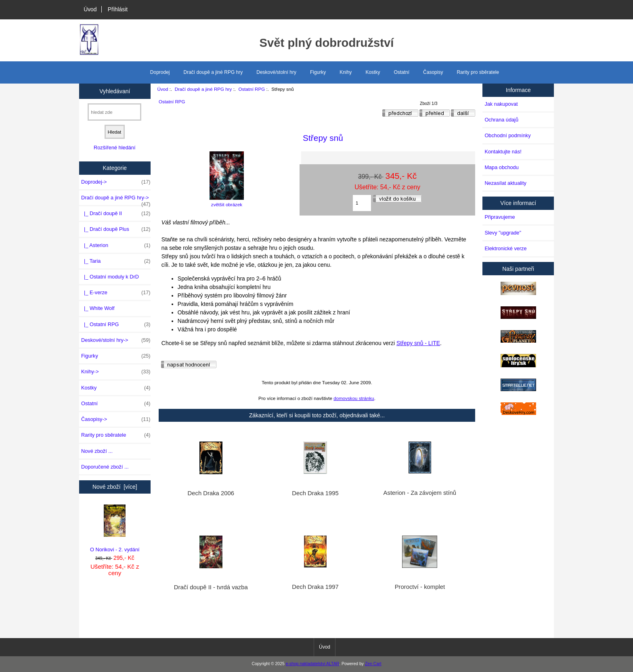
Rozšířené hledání (114, 148)
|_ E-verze (116, 293)
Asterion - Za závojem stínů (420, 493)
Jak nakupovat (501, 104)
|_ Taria (116, 261)
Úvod (90, 9)
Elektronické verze (505, 248)
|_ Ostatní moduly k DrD (110, 277)
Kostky (373, 72)
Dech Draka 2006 (211, 493)
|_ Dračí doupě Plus (116, 229)
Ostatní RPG (252, 89)
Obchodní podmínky (507, 135)
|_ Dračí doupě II (116, 214)
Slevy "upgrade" (503, 233)
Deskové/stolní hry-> (116, 340)
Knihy (346, 72)
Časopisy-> (116, 419)
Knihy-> (116, 372)
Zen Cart (373, 664)
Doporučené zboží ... (105, 467)
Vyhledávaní (115, 91)
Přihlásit (118, 9)
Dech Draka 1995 (315, 493)
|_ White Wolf (98, 308)
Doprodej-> (116, 182)
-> (116, 200)
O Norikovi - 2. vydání (115, 529)
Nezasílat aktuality (505, 183)
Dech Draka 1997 (315, 587)
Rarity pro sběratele (478, 72)
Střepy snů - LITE (418, 343)
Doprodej (160, 72)
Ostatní (401, 72)
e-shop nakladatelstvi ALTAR (312, 664)
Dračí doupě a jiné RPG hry (203, 89)
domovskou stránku (354, 398)
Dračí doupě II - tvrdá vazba (211, 587)
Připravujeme (500, 217)
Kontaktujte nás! (503, 152)
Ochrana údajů (501, 120)
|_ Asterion (116, 245)
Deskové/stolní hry (276, 72)
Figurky (318, 72)
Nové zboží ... (97, 451)
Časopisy (433, 72)
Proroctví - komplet (420, 587)
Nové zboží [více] (115, 487)
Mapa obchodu (501, 167)
